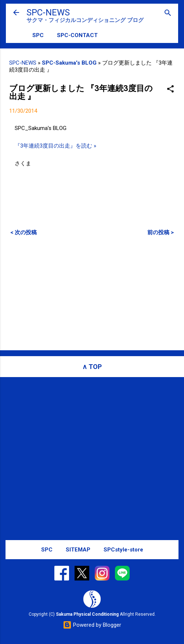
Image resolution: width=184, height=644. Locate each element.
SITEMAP (78, 550)
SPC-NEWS (48, 12)
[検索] (168, 13)
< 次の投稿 (24, 232)
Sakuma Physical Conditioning (87, 614)
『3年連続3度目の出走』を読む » (55, 146)
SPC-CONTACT (77, 35)
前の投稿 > (160, 232)
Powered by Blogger (92, 625)
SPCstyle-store (123, 550)
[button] (170, 89)
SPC (38, 35)
